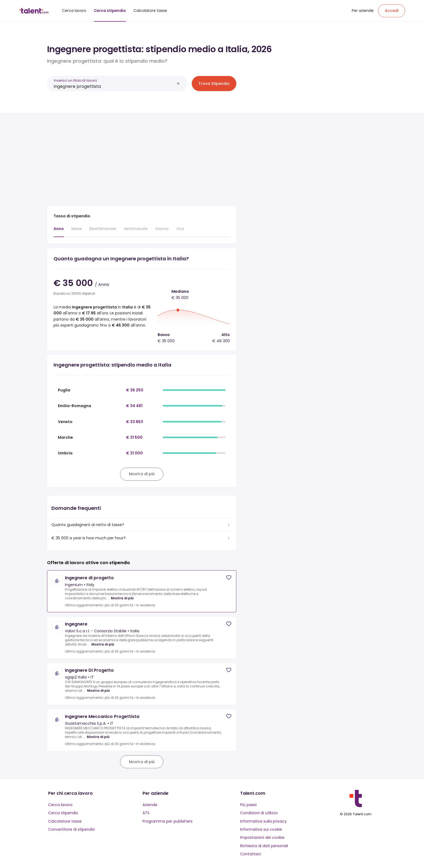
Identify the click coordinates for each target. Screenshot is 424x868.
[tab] (59, 231)
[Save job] (229, 578)
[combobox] (114, 86)
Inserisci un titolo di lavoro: (76, 80)
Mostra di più (122, 598)
